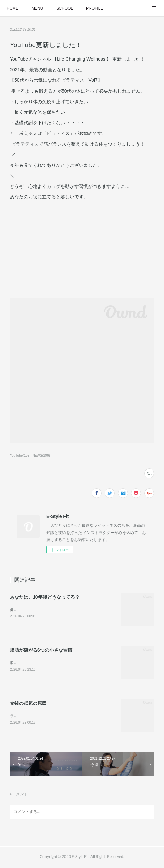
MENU (37, 8)
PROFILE (94, 8)
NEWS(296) (41, 455)
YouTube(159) (20, 455)
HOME (12, 8)
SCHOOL (65, 8)
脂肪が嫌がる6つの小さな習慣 (41, 651)
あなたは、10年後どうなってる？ (45, 597)
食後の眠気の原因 (28, 704)
